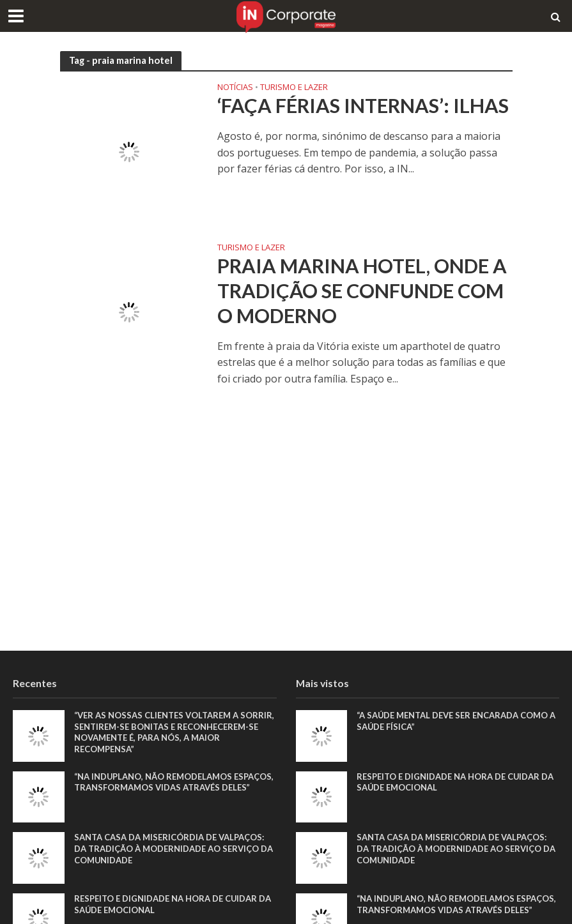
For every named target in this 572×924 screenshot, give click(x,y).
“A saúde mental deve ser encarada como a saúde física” (456, 721)
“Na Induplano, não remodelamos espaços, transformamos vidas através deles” (174, 782)
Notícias (235, 88)
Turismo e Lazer (294, 88)
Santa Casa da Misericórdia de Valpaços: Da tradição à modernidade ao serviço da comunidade (174, 848)
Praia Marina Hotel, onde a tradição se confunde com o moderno (362, 291)
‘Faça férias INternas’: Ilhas (363, 106)
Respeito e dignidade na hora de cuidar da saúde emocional (173, 904)
